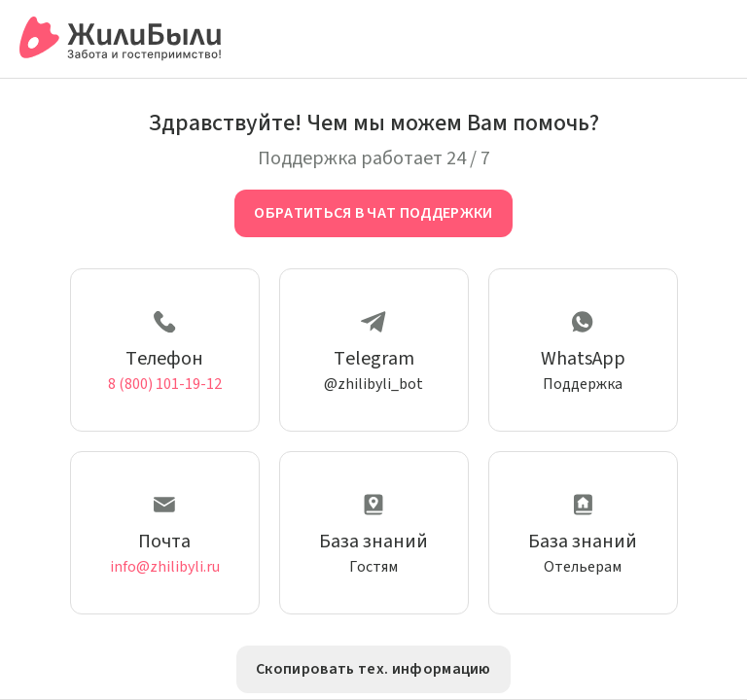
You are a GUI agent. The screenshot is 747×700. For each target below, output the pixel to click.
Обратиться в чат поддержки (373, 213)
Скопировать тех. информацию (373, 669)
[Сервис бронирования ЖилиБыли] (121, 39)
